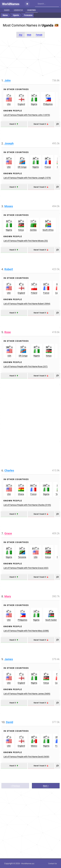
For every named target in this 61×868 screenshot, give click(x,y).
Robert (9, 269)
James (9, 659)
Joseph (9, 143)
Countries (31, 10)
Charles (9, 470)
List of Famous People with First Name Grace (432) (26, 568)
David (10, 722)
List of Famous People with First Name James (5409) (27, 694)
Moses (9, 206)
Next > (46, 786)
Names (7, 10)
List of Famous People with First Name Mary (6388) (26, 631)
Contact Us (52, 864)
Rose (8, 332)
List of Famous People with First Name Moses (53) (26, 241)
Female (39, 35)
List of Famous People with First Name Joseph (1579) (27, 178)
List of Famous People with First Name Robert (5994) (27, 304)
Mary (8, 596)
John (8, 80)
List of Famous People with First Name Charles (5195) (27, 505)
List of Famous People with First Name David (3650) (26, 757)
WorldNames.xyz (28, 864)
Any (21, 35)
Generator (18, 10)
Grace (8, 533)
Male (29, 35)
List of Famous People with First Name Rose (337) (26, 366)
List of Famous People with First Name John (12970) (27, 115)
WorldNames (11, 4)
